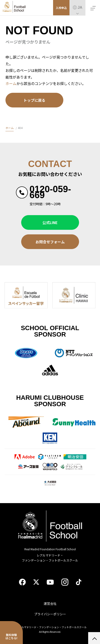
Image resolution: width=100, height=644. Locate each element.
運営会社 (50, 603)
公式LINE (50, 222)
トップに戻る (34, 100)
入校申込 (61, 8)
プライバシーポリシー (50, 614)
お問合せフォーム (50, 242)
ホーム (11, 83)
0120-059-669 (50, 192)
